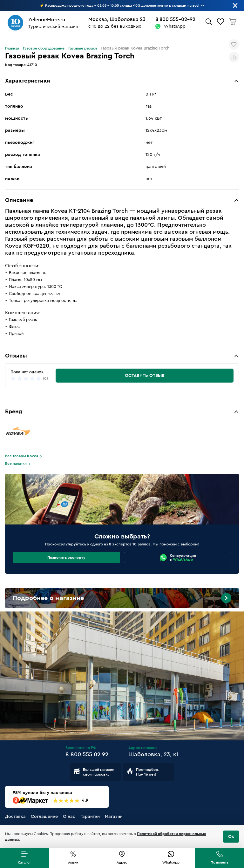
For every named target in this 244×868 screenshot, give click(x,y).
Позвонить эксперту (66, 558)
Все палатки (16, 464)
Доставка (15, 817)
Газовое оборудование (44, 48)
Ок (231, 837)
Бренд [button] (14, 411)
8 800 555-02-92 (175, 19)
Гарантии (90, 817)
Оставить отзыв (145, 376)
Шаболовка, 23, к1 (153, 754)
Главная (12, 48)
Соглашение (44, 817)
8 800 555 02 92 (87, 754)
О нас (69, 817)
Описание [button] (19, 200)
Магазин (114, 817)
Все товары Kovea (22, 456)
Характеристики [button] (28, 81)
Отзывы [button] (16, 356)
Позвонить (220, 862)
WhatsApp (175, 26)
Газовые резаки (83, 48)
